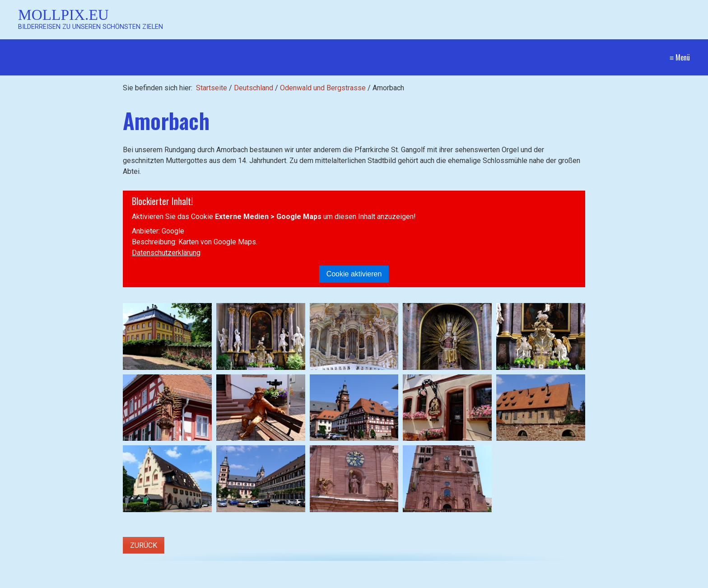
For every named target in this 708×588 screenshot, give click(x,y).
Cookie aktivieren (354, 274)
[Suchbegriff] (132, 582)
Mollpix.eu (63, 15)
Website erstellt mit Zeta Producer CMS (626, 581)
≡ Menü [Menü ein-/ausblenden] (680, 57)
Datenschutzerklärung (166, 253)
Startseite (212, 88)
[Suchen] (241, 582)
